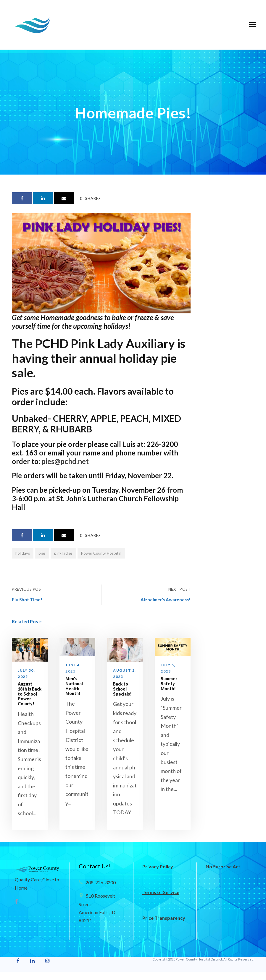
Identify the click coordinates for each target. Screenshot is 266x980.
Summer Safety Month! (169, 684)
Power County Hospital (101, 553)
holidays (23, 553)
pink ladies (63, 553)
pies (42, 553)
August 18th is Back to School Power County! (30, 694)
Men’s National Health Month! (74, 686)
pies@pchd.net (65, 461)
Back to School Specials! (122, 689)
